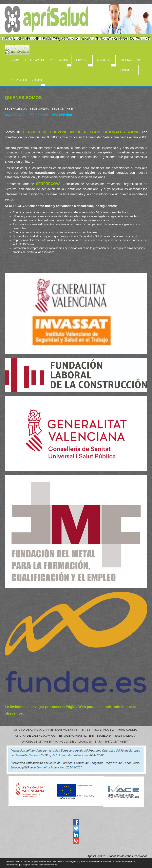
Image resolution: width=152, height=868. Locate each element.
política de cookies (48, 865)
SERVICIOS (82, 60)
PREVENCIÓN (59, 60)
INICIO (15, 60)
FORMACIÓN (104, 60)
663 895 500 (62, 115)
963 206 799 (15, 115)
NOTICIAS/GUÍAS (130, 60)
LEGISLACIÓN (35, 60)
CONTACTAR (127, 70)
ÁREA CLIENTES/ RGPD (26, 80)
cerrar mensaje (150, 863)
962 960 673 (38, 115)
